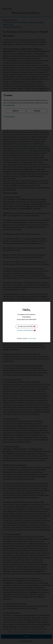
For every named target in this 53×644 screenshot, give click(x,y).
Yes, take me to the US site (27, 326)
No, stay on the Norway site (26, 330)
